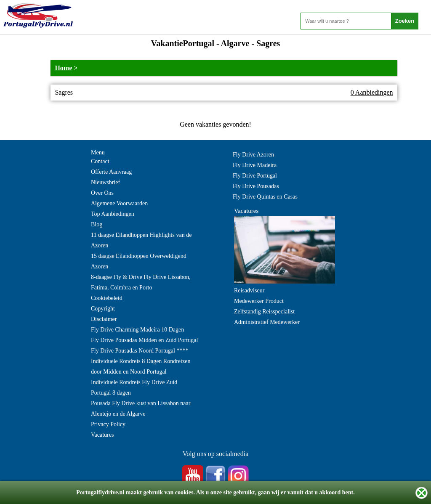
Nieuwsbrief (105, 182)
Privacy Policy (108, 424)
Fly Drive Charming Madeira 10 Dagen (137, 330)
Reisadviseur (249, 290)
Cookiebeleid (107, 298)
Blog (97, 224)
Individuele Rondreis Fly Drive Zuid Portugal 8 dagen (134, 387)
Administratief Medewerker (267, 322)
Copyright (103, 309)
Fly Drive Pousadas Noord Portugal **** (140, 351)
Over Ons (102, 193)
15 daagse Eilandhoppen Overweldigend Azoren (139, 261)
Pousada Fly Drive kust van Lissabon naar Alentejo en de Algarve (141, 409)
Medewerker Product (259, 301)
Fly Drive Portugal (255, 176)
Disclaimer (104, 319)
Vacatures (102, 435)
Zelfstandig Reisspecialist (264, 312)
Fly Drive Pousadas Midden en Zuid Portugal (144, 340)
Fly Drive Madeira (255, 165)
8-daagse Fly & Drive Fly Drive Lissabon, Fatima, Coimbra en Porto (141, 282)
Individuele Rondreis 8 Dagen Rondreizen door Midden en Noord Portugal (141, 366)
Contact (100, 161)
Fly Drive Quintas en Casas (265, 197)
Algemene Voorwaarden (119, 203)
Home (63, 68)
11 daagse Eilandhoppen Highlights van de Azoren (141, 240)
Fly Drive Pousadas (256, 186)
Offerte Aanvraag (111, 172)
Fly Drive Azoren (253, 155)
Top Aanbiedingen (113, 214)
